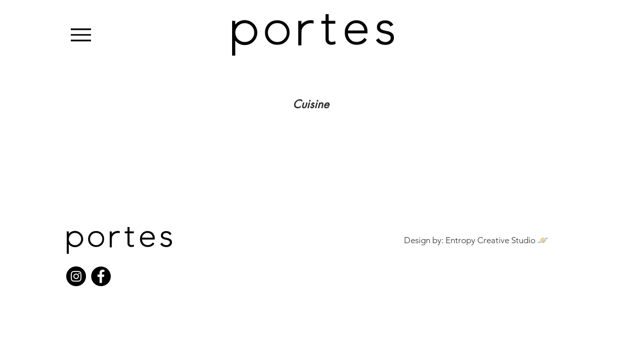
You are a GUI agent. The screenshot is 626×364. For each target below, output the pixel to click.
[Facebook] (101, 276)
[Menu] (81, 35)
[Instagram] (76, 276)
